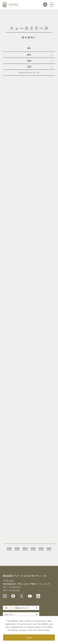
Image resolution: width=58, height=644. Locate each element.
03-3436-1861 (15, 597)
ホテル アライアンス (29, 76)
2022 (42, 555)
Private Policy (43, 630)
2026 (8, 555)
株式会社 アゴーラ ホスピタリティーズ (27, 582)
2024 (25, 555)
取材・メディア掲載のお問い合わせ (20, 615)
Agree (29, 638)
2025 (16, 555)
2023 (34, 555)
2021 (51, 555)
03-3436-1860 (16, 593)
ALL (29, 49)
